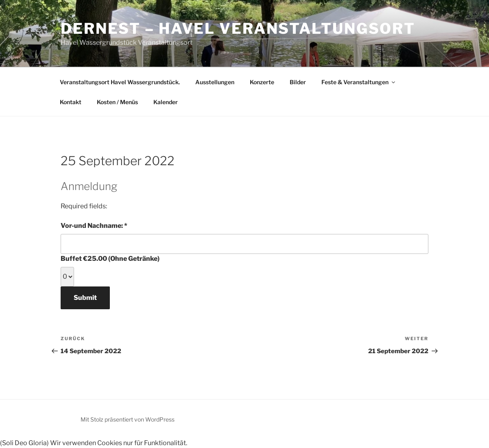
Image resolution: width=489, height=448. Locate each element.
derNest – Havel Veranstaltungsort (238, 28)
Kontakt (71, 102)
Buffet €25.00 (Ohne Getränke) (110, 259)
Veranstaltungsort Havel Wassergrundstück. (120, 82)
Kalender (166, 102)
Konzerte (262, 82)
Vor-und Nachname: (108, 225)
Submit (85, 298)
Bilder (298, 82)
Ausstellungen (215, 82)
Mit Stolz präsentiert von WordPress (128, 419)
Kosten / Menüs (117, 102)
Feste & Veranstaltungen (359, 82)
